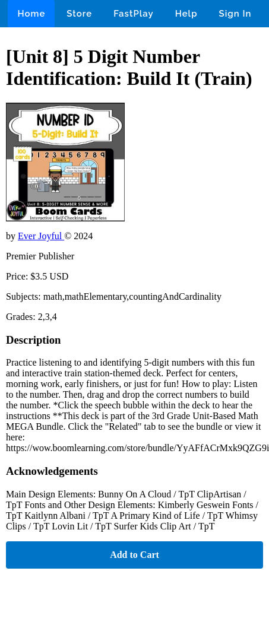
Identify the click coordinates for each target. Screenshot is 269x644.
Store (79, 14)
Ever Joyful (41, 236)
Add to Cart (134, 555)
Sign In (235, 14)
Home (31, 14)
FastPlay (134, 14)
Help (186, 14)
